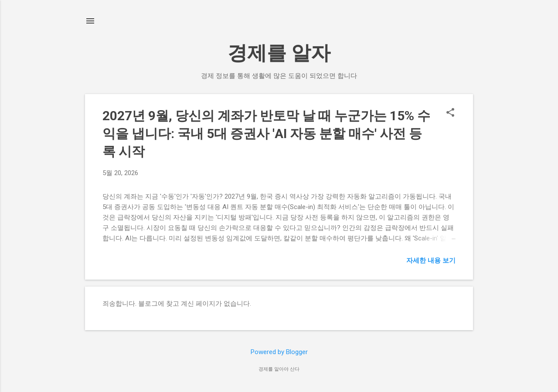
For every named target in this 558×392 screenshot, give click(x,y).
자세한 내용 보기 (431, 260)
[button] (450, 113)
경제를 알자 (279, 53)
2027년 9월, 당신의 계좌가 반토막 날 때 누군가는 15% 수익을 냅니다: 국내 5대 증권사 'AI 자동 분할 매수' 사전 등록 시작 (266, 133)
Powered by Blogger (279, 352)
